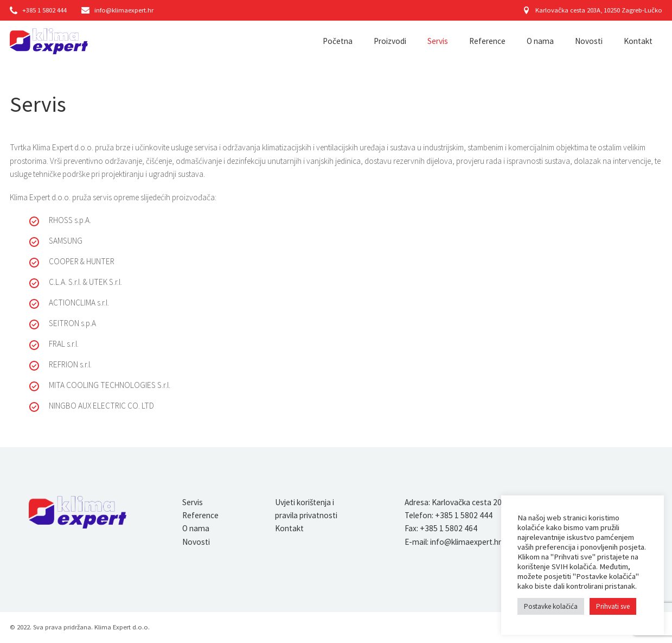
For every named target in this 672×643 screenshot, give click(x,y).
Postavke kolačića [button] (551, 606)
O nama (540, 41)
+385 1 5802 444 (38, 10)
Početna (338, 41)
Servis (438, 41)
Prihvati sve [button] (613, 606)
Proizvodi (390, 41)
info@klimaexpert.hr (117, 10)
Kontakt (638, 41)
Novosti (589, 41)
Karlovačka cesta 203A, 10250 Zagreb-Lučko (593, 10)
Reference (487, 41)
